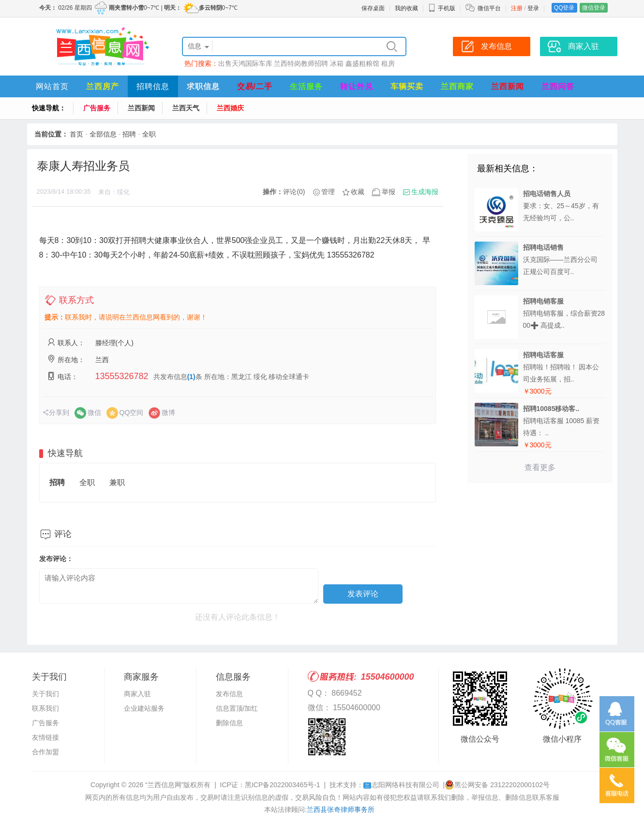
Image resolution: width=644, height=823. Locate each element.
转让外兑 (357, 86)
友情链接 (45, 737)
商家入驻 (137, 694)
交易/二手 (255, 86)
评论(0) (294, 192)
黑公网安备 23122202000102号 (497, 785)
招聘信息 (153, 86)
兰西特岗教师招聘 (301, 63)
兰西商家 (457, 86)
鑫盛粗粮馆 (362, 63)
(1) (191, 377)
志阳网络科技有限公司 (401, 785)
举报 (389, 192)
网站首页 (52, 86)
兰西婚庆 (230, 108)
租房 (388, 63)
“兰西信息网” (164, 785)
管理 (328, 192)
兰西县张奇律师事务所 (341, 809)
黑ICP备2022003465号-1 (283, 785)
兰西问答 (558, 86)
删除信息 (229, 723)
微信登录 (594, 8)
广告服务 (97, 108)
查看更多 (540, 467)
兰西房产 (103, 86)
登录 (533, 8)
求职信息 (203, 86)
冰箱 (337, 63)
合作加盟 (45, 752)
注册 (517, 8)
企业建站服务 (144, 708)
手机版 (442, 8)
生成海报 (425, 192)
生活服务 (306, 86)
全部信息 (103, 134)
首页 (76, 134)
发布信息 (229, 694)
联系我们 (45, 708)
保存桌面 (373, 8)
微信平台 (489, 8)
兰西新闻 (508, 86)
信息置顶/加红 (237, 708)
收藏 (358, 192)
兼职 (117, 482)
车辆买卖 (407, 86)
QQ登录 (564, 8)
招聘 (129, 134)
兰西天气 (186, 108)
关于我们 (45, 694)
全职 (149, 134)
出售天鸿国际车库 (245, 63)
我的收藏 (406, 8)
